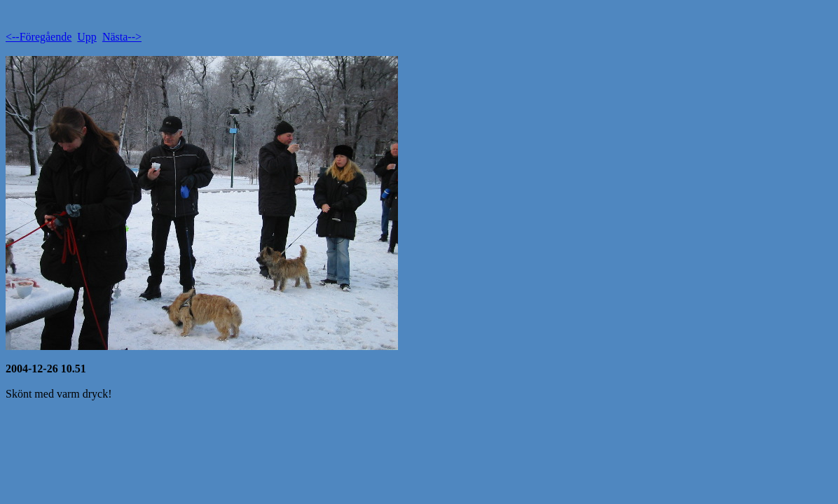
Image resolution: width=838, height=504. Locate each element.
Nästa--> (122, 37)
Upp (87, 37)
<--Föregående (39, 37)
